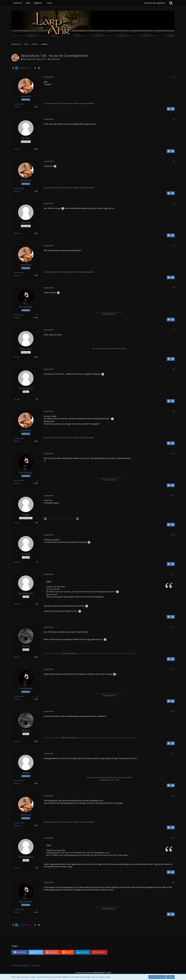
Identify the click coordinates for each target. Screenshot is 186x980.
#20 (173, 882)
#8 (174, 369)
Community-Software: (93, 973)
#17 (173, 754)
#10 (173, 453)
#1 (174, 77)
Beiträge (17, 107)
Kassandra (27, 59)
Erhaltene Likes (19, 104)
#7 (174, 330)
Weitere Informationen (157, 977)
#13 (173, 574)
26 (35, 68)
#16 (173, 711)
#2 (174, 119)
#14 (173, 627)
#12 (173, 535)
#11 (173, 495)
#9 (174, 411)
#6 (174, 288)
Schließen (170, 977)
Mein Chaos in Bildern (52, 653)
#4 (174, 203)
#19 (173, 838)
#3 (174, 161)
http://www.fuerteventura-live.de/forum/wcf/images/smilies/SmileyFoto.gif (106, 653)
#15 (173, 669)
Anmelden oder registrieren (155, 3)
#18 (173, 796)
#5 (174, 246)
